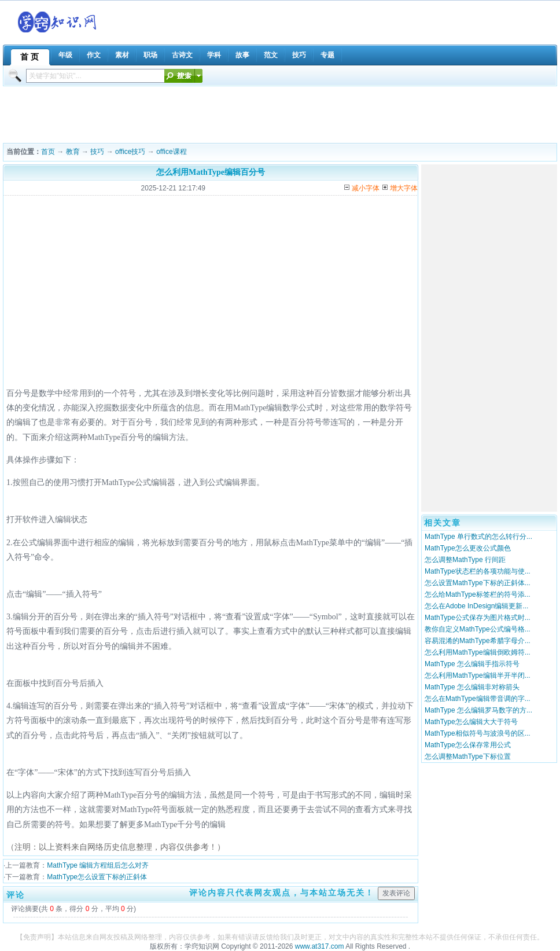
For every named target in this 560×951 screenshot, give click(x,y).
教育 (73, 152)
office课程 (171, 152)
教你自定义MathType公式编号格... (478, 629)
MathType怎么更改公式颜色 (468, 548)
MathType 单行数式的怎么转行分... (478, 537)
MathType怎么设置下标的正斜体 (97, 877)
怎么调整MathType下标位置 (468, 757)
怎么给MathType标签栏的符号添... (478, 594)
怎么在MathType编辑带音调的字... (478, 699)
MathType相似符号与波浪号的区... (478, 733)
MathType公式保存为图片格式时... (478, 618)
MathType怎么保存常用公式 (468, 745)
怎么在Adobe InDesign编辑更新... (476, 606)
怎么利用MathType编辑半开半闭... (478, 675)
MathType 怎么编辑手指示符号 (472, 664)
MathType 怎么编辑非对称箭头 (472, 687)
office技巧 (130, 152)
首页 (48, 152)
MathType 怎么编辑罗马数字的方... (478, 710)
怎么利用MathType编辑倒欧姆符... (478, 652)
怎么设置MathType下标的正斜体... (478, 583)
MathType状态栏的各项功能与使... (478, 571)
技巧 (97, 152)
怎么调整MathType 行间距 (465, 560)
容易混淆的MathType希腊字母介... (478, 641)
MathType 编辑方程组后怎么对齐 (98, 865)
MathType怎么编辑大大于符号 (471, 722)
